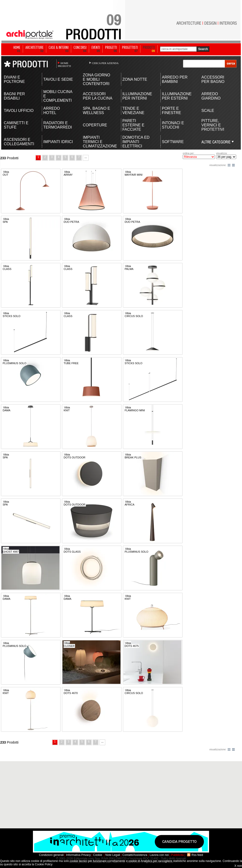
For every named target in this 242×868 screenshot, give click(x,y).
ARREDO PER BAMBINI (175, 79)
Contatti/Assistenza (135, 855)
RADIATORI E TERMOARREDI (58, 125)
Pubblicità (177, 855)
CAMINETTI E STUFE (16, 125)
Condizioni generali (51, 855)
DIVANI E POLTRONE (14, 79)
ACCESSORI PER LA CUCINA (98, 96)
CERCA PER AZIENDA (105, 63)
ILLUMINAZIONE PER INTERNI (137, 96)
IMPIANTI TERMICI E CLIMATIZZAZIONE (98, 142)
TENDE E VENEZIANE (133, 111)
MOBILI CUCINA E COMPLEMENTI (58, 96)
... (86, 157)
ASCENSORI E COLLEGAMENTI (19, 142)
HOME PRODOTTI (64, 65)
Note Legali (113, 855)
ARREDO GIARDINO (211, 96)
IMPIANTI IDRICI (58, 142)
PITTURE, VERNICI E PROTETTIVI (213, 125)
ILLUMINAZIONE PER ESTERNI (177, 96)
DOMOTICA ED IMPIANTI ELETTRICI (136, 142)
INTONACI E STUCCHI (173, 125)
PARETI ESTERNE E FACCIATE (133, 125)
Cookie (98, 855)
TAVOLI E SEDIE (58, 79)
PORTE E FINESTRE (171, 111)
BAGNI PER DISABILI (14, 96)
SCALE (208, 111)
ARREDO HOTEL (52, 111)
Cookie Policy (44, 864)
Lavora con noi (159, 855)
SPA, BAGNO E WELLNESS (96, 111)
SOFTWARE (173, 142)
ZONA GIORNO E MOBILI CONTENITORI (96, 79)
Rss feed (197, 855)
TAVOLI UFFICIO (19, 111)
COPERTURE (95, 125)
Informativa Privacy (78, 855)
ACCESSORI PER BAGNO (213, 79)
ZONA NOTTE (135, 79)
